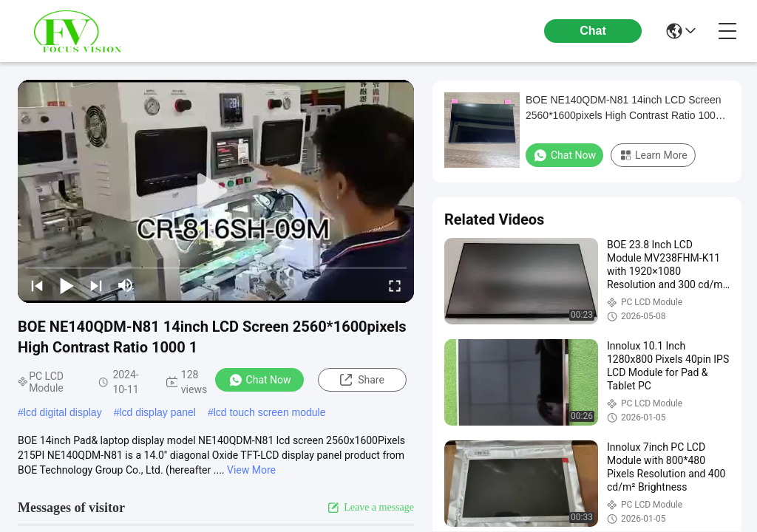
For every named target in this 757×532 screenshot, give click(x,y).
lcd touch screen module (270, 412)
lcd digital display (63, 412)
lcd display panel (157, 412)
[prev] (37, 285)
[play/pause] (67, 285)
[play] (216, 191)
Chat (593, 31)
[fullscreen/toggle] (395, 285)
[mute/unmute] (126, 285)
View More (251, 470)
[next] (96, 285)
